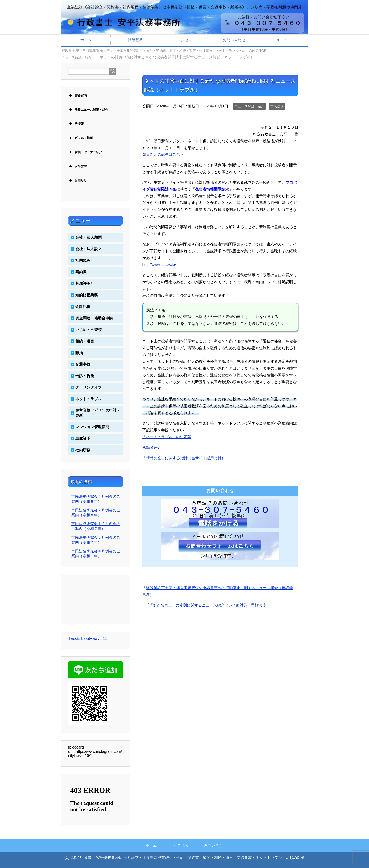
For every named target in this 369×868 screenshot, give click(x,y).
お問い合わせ (234, 40)
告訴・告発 (85, 376)
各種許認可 (85, 284)
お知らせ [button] (78, 181)
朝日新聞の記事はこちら (163, 155)
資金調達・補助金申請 (94, 319)
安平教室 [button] (78, 167)
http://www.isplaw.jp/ (159, 265)
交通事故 (83, 365)
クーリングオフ (88, 388)
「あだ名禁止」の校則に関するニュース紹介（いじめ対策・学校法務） (209, 606)
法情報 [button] (76, 124)
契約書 (81, 272)
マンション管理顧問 (92, 427)
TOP (178, 51)
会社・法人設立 (88, 249)
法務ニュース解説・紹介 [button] (88, 110)
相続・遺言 (85, 342)
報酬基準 (135, 40)
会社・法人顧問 (88, 238)
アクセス (185, 40)
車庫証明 (83, 439)
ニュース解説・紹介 (249, 107)
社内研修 (83, 450)
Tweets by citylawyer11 (88, 639)
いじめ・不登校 (88, 330)
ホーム (86, 40)
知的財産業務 (87, 295)
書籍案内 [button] (78, 96)
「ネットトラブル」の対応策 (167, 437)
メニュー (284, 40)
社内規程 (83, 261)
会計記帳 (83, 307)
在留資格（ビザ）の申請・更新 (98, 413)
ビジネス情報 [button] (81, 139)
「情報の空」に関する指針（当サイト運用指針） (184, 458)
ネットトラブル (88, 399)
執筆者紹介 (152, 448)
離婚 (79, 353)
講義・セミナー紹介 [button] (85, 153)
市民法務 (277, 107)
